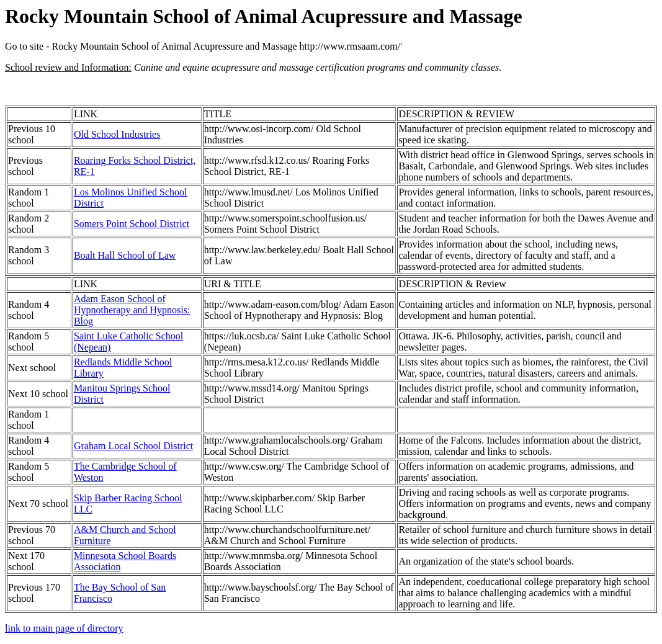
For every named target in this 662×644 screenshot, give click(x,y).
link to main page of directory (64, 628)
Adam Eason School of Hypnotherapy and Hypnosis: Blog (132, 310)
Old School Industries (117, 134)
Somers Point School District (132, 224)
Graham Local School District (133, 446)
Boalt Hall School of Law (125, 255)
